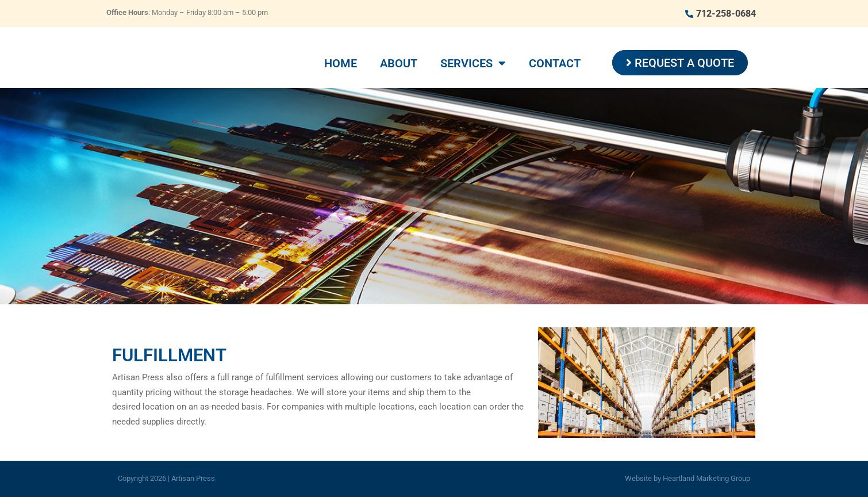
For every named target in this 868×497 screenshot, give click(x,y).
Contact (555, 63)
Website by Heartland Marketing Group (688, 478)
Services (473, 63)
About (399, 63)
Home (341, 63)
